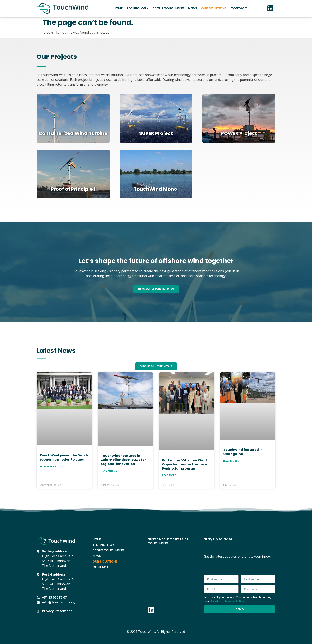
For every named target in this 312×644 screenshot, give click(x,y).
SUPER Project (156, 133)
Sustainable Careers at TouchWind (168, 541)
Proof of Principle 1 (73, 189)
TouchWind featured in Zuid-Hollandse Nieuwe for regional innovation (123, 460)
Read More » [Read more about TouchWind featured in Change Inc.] (231, 461)
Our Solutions (214, 8)
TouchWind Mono (156, 189)
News (193, 8)
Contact (239, 8)
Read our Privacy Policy (227, 601)
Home (118, 8)
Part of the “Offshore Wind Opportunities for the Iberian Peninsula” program (186, 464)
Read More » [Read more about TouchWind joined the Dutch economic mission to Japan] (48, 466)
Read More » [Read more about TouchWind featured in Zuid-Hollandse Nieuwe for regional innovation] (109, 471)
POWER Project (239, 133)
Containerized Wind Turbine (73, 133)
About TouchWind (168, 8)
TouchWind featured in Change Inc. (243, 452)
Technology (137, 8)
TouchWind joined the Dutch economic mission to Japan (64, 457)
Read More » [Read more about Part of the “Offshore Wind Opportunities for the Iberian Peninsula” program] (170, 475)
